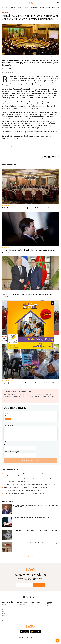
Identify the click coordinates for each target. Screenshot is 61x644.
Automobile (5, 615)
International (34, 7)
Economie (20, 7)
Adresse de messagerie (12, 452)
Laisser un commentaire (30, 461)
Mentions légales (49, 606)
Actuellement (5, 7)
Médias (48, 7)
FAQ (32, 604)
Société (27, 7)
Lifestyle (4, 619)
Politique (13, 7)
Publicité (19, 606)
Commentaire (8, 425)
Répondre (8, 419)
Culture (42, 7)
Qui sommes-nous (21, 604)
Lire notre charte (9, 401)
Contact (33, 606)
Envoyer (39, 585)
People (4, 617)
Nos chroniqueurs (6, 621)
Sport (53, 7)
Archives (19, 608)
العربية (57, 3)
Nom (5, 445)
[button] (58, 640)
